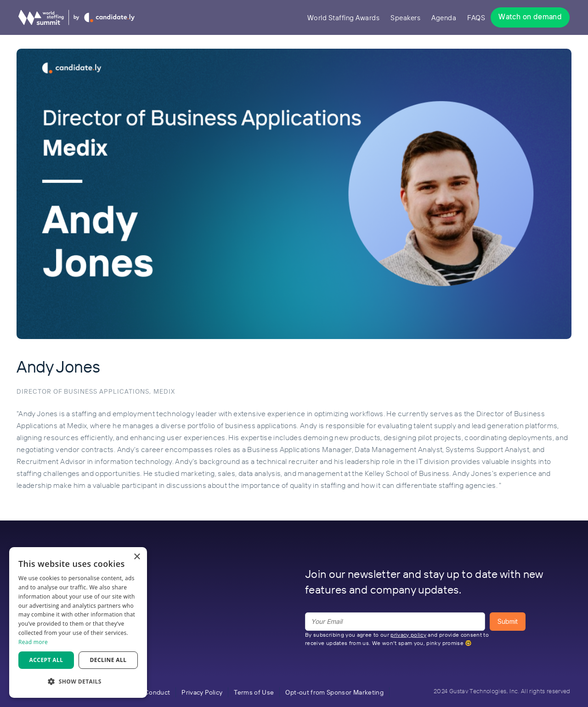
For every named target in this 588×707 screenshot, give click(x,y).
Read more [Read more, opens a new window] (33, 642)
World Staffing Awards (344, 18)
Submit (508, 621)
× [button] (137, 557)
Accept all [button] (46, 660)
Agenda (444, 18)
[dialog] (78, 622)
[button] (78, 682)
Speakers (405, 18)
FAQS (476, 18)
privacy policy (408, 635)
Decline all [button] (108, 660)
